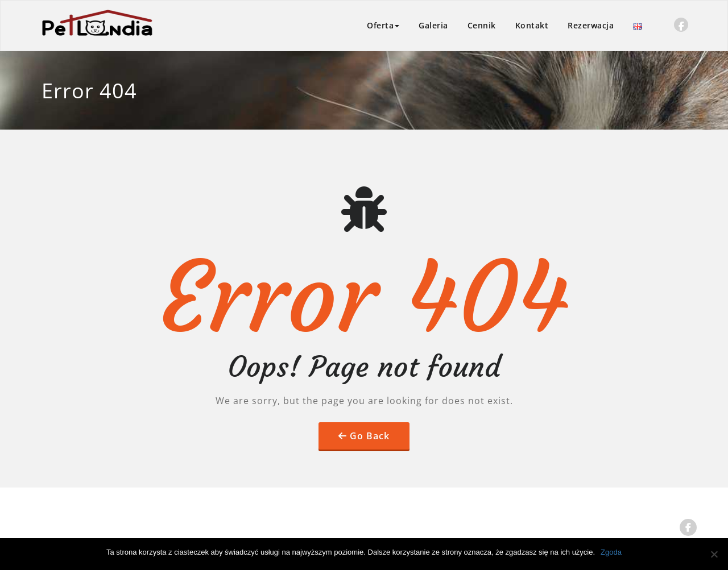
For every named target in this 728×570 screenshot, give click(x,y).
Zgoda (611, 552)
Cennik (482, 25)
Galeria (433, 25)
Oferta (383, 25)
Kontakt (532, 25)
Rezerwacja (591, 25)
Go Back (370, 436)
